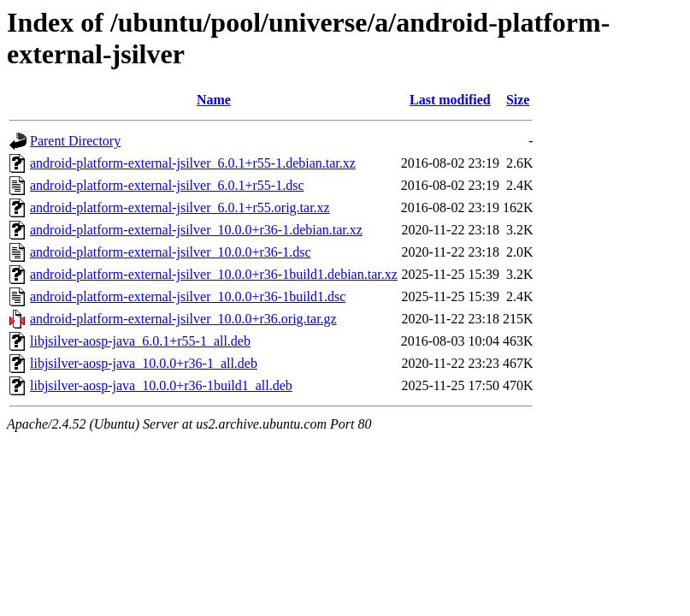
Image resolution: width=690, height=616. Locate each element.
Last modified (450, 100)
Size (518, 100)
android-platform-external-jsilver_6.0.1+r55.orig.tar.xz (180, 207)
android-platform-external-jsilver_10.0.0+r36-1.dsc (170, 252)
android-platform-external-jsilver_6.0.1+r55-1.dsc (167, 185)
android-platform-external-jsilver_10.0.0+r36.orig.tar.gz (183, 319)
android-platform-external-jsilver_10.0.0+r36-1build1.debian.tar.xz (214, 274)
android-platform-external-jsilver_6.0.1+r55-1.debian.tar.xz (193, 163)
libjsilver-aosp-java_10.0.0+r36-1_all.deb (144, 363)
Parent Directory (75, 141)
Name (214, 100)
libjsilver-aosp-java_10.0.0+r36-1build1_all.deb (161, 385)
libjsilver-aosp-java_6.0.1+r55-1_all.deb (140, 341)
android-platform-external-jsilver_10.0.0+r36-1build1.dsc (188, 296)
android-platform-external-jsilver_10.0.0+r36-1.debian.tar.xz (196, 230)
